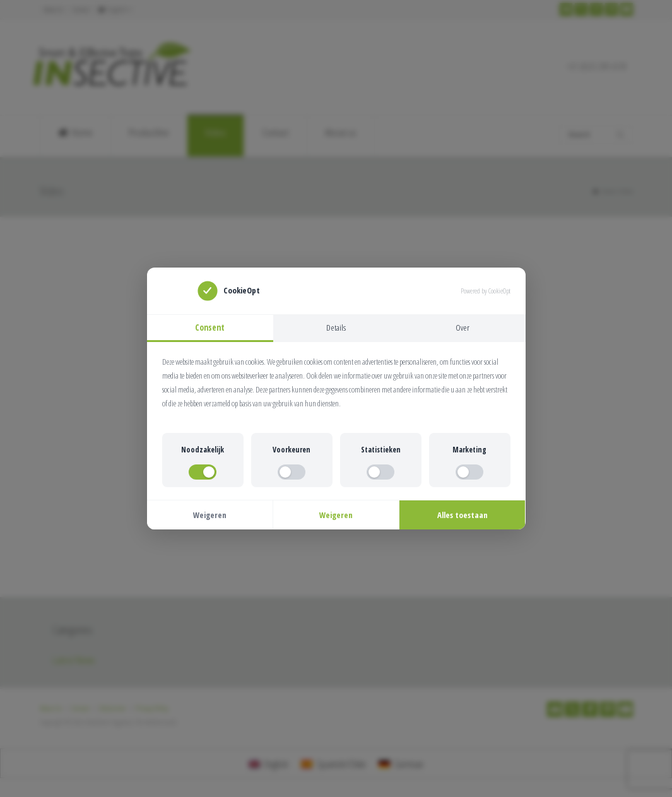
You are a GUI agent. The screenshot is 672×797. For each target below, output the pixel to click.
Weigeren (210, 516)
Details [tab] (336, 327)
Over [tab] (463, 327)
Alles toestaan (463, 516)
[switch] (203, 473)
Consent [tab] (210, 327)
